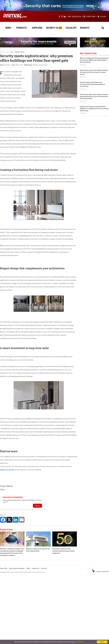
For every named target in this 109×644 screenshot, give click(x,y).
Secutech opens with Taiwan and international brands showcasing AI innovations (92, 84)
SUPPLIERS (37, 28)
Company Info (35, 568)
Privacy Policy (4, 568)
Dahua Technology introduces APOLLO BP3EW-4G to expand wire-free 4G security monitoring (94, 109)
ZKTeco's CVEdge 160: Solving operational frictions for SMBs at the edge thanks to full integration (94, 60)
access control (43, 65)
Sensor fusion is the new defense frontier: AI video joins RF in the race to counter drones (94, 72)
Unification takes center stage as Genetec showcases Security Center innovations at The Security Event (94, 96)
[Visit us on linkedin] (65, 16)
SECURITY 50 (52, 28)
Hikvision (35, 65)
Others (3, 489)
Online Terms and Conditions (17, 568)
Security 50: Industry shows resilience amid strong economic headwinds (64, 551)
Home (8, 52)
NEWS (9, 28)
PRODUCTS (22, 28)
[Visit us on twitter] (62, 16)
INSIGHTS (85, 28)
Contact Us (44, 568)
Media (28, 568)
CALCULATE (71, 28)
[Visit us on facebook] (59, 16)
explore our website (7, 470)
